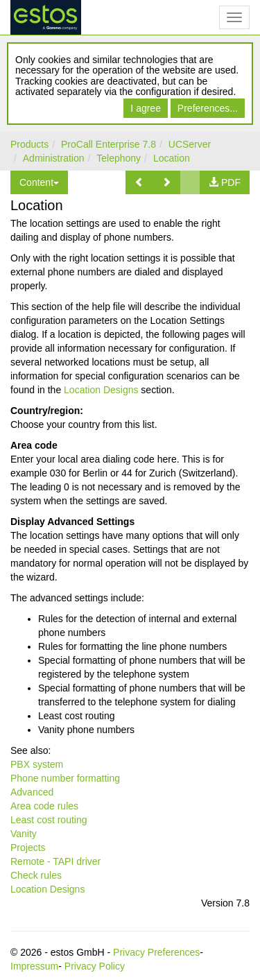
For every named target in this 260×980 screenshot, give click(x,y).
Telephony (119, 158)
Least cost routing (49, 820)
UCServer (190, 144)
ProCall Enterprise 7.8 (109, 144)
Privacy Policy (95, 966)
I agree (146, 108)
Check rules (36, 875)
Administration (54, 158)
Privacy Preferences (156, 952)
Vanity (24, 834)
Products (29, 144)
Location (172, 158)
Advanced (32, 792)
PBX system (37, 764)
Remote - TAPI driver (55, 861)
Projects (28, 848)
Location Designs (101, 390)
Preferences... (208, 108)
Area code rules (44, 806)
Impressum (34, 966)
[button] (139, 182)
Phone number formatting (65, 778)
